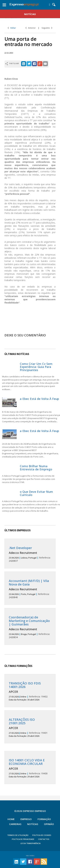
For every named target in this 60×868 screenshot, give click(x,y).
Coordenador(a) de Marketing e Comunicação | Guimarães (29, 621)
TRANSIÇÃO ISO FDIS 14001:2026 (25, 685)
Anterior (31, 28)
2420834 (30, 627)
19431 (30, 728)
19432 (30, 691)
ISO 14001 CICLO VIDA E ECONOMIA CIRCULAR (27, 762)
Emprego (26, 819)
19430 (30, 768)
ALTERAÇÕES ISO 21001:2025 (22, 721)
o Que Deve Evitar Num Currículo (36, 493)
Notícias (33, 824)
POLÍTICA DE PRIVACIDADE (23, 839)
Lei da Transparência (30, 843)
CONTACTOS (44, 839)
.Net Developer (20, 548)
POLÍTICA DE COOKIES (42, 835)
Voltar (12, 28)
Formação (44, 819)
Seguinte (47, 28)
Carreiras (15, 824)
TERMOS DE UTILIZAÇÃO (18, 835)
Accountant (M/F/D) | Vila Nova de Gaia (29, 583)
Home (11, 819)
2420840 (30, 589)
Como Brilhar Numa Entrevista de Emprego (36, 468)
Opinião (49, 824)
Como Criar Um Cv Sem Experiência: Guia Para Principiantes (36, 367)
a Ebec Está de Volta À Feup (39, 399)
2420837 (30, 554)
